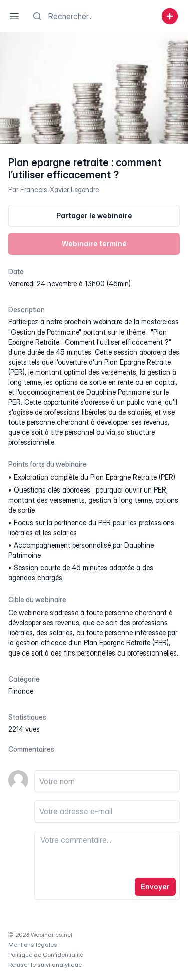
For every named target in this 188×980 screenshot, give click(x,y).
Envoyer (155, 886)
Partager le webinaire (94, 215)
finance (21, 691)
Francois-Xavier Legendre (59, 189)
